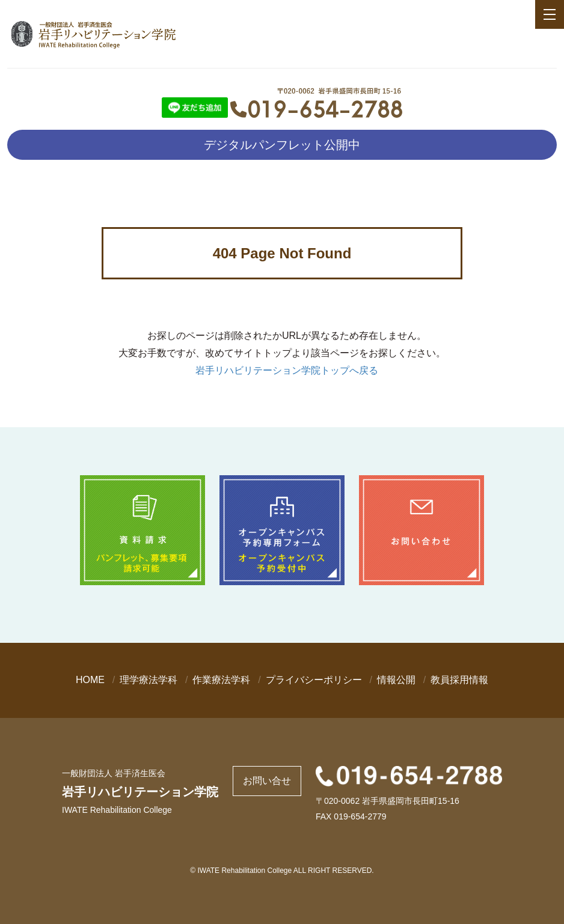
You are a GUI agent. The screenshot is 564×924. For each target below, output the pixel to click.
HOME (90, 680)
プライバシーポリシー (314, 680)
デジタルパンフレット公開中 (282, 145)
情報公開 (396, 680)
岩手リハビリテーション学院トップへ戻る (287, 370)
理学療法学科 (149, 680)
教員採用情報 (459, 680)
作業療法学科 (221, 680)
